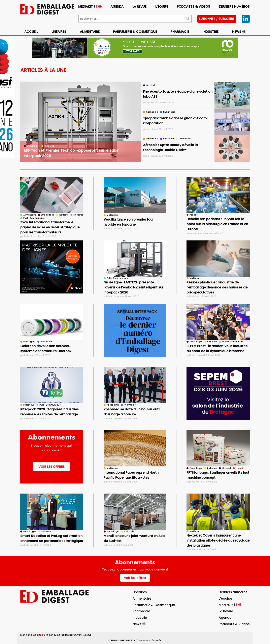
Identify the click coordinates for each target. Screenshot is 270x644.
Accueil (31, 32)
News (239, 32)
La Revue (139, 7)
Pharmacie (180, 32)
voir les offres (135, 578)
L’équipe (162, 7)
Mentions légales (31, 635)
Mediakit (90, 7)
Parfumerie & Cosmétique (135, 32)
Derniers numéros (234, 7)
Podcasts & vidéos (193, 7)
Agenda (117, 7)
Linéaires (59, 32)
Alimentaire (90, 32)
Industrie (211, 32)
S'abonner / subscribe (217, 19)
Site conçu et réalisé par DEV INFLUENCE (67, 635)
